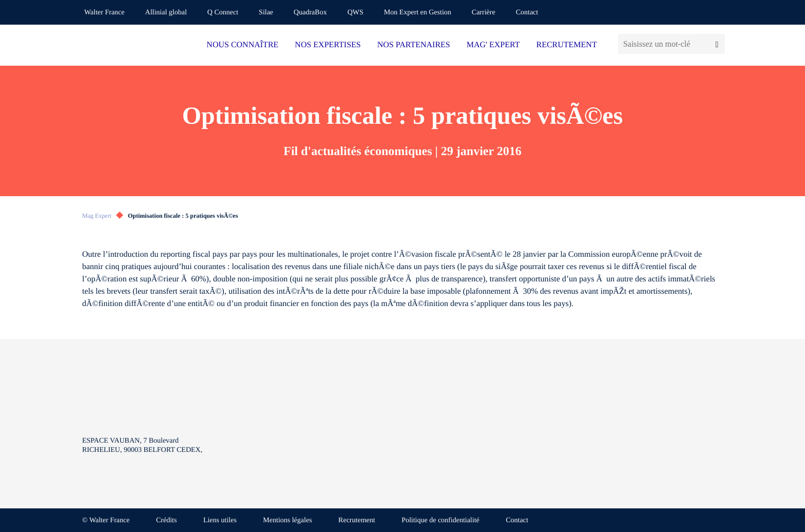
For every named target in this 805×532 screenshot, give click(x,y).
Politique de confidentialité (440, 520)
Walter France (104, 13)
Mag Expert (97, 216)
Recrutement (357, 520)
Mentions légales (287, 520)
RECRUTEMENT (566, 45)
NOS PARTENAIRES (414, 45)
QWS (356, 13)
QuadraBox (310, 13)
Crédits (166, 520)
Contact (527, 13)
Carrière (484, 13)
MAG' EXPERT (493, 45)
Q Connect (223, 13)
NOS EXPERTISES (328, 45)
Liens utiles (220, 520)
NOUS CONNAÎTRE (242, 45)
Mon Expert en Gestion (418, 13)
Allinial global (166, 13)
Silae (266, 13)
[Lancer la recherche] (717, 44)
